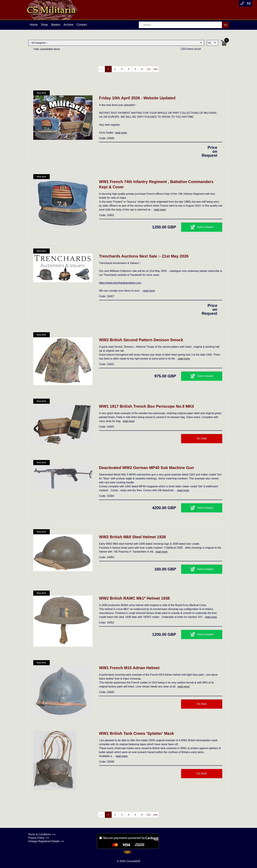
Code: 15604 (107, 496)
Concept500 (133, 861)
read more (121, 133)
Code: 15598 (107, 762)
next (155, 69)
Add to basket (202, 227)
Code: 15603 (107, 427)
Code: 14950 (107, 557)
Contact (82, 25)
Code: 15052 (107, 623)
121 (149, 69)
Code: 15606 (107, 138)
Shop (44, 25)
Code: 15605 (107, 692)
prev (101, 69)
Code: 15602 (107, 215)
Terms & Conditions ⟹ (42, 834)
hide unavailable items (45, 49)
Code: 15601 (107, 364)
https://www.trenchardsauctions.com (120, 283)
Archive (68, 25)
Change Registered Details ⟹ (46, 841)
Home (34, 25)
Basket (56, 25)
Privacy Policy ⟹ (39, 838)
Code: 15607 (107, 296)
